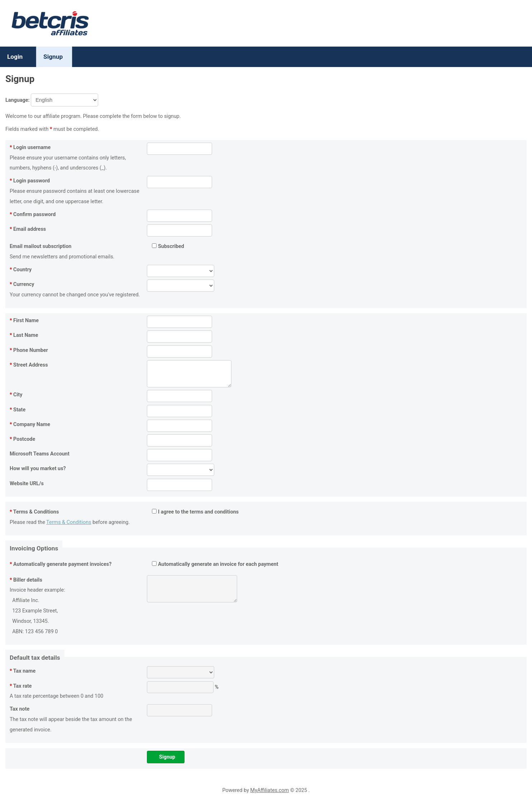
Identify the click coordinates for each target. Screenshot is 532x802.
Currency (22, 284)
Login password (30, 181)
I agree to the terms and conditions (195, 512)
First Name (24, 321)
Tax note (20, 709)
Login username (30, 147)
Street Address (29, 365)
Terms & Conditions (34, 512)
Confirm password (33, 214)
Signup (53, 57)
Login (15, 57)
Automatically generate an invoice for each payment (215, 564)
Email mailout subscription (40, 246)
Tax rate (21, 686)
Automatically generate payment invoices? (61, 564)
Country (21, 270)
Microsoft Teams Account (40, 454)
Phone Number (29, 350)
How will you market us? (38, 469)
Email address (28, 229)
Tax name (23, 671)
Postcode (22, 439)
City (16, 395)
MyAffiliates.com (270, 790)
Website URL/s (27, 484)
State (18, 410)
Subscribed (168, 246)
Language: (52, 100)
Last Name (24, 335)
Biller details (26, 580)
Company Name (30, 424)
